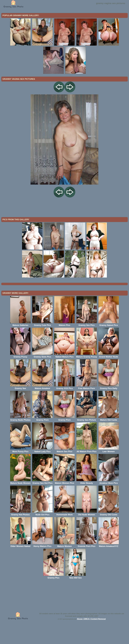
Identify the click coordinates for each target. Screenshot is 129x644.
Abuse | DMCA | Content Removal (91, 638)
